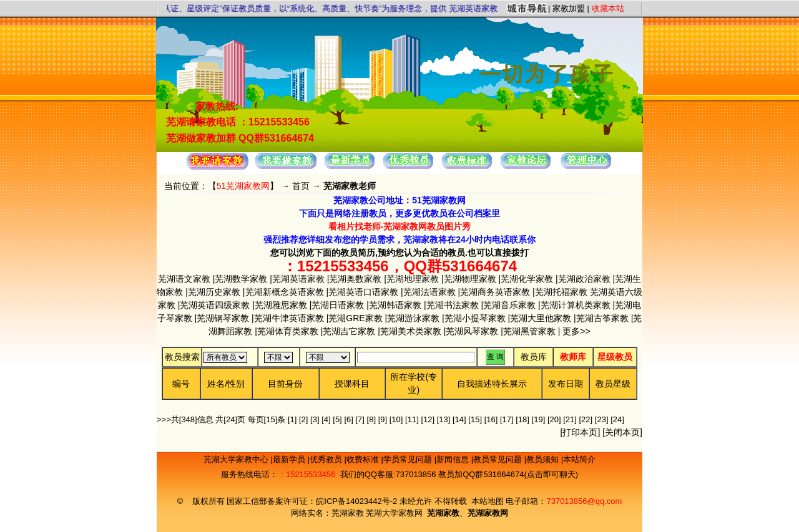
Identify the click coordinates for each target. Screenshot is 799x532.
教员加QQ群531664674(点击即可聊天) (508, 474)
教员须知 (544, 459)
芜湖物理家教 (470, 279)
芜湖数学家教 (241, 279)
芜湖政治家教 (584, 279)
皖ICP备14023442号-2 (358, 501)
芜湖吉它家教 (349, 331)
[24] (617, 419)
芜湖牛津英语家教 (289, 318)
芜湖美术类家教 (411, 331)
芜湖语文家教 (184, 279)
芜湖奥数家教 (355, 279)
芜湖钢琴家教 (223, 318)
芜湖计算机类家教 (576, 305)
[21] (570, 419)
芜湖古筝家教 (602, 318)
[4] (326, 419)
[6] (348, 419)
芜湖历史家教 (214, 292)
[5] (337, 419)
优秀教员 (327, 459)
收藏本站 (608, 8)
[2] (303, 419)
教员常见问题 (499, 459)
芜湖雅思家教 (281, 305)
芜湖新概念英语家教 (285, 292)
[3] (315, 419)
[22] (586, 419)
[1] (292, 419)
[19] (539, 419)
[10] (396, 419)
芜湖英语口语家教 (363, 292)
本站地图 (488, 501)
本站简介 (579, 459)
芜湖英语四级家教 (215, 305)
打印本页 (580, 432)
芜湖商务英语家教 (495, 292)
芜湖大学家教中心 (237, 459)
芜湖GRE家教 (355, 318)
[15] (475, 419)
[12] (428, 419)
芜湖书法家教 (453, 305)
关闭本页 (622, 432)
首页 (301, 186)
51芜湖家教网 (243, 186)
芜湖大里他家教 (541, 318)
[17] (507, 419)
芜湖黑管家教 (529, 331)
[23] (602, 419)
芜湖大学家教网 (394, 513)
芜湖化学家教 (527, 279)
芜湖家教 (348, 513)
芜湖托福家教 (561, 292)
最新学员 (290, 459)
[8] (371, 419)
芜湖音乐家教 (509, 305)
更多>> (575, 331)
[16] (491, 419)
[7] (360, 419)
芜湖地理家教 (413, 279)
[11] (412, 419)
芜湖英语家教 (298, 279)
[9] (383, 419)
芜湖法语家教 (429, 292)
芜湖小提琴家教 (475, 318)
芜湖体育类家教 (288, 331)
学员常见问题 (409, 459)
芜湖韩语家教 (395, 305)
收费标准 (364, 459)
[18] (522, 419)
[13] (444, 419)
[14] (459, 419)
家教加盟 (569, 8)
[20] (554, 419)
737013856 (415, 474)
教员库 (534, 357)
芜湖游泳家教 (413, 318)
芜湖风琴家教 (472, 331)
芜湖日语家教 (338, 305)
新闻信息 (454, 459)
